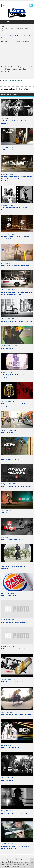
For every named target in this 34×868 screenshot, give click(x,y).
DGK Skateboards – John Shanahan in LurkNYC (17, 715)
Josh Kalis (20, 81)
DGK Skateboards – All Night (11, 747)
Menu (17, 22)
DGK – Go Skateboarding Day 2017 (13, 540)
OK (24, 866)
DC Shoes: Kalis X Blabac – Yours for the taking (17, 321)
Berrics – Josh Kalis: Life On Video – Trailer (15, 813)
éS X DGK (4, 513)
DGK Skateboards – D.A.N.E (10, 348)
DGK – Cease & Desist (9, 595)
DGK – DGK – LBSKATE (9, 780)
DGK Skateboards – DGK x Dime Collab (14, 649)
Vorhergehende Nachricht (9, 89)
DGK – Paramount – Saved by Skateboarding (16, 486)
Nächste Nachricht (25, 89)
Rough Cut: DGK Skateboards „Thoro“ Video (15, 266)
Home (2, 26)
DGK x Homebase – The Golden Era (13, 682)
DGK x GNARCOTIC (7, 433)
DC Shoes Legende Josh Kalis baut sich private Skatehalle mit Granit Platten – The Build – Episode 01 (17, 179)
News (8, 26)
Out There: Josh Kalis (8, 150)
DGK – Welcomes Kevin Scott (11, 459)
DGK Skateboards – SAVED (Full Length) (14, 622)
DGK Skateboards (10, 81)
